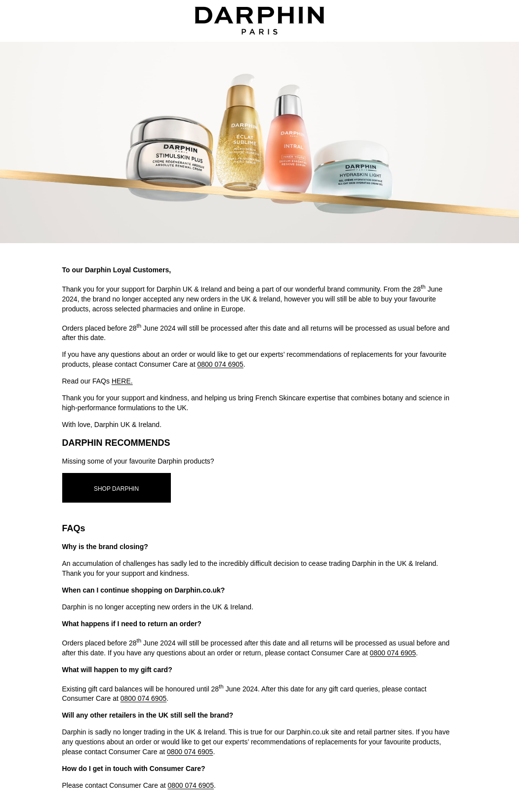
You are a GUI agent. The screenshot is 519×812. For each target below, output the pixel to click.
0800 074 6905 (220, 364)
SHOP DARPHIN (116, 489)
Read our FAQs (98, 381)
